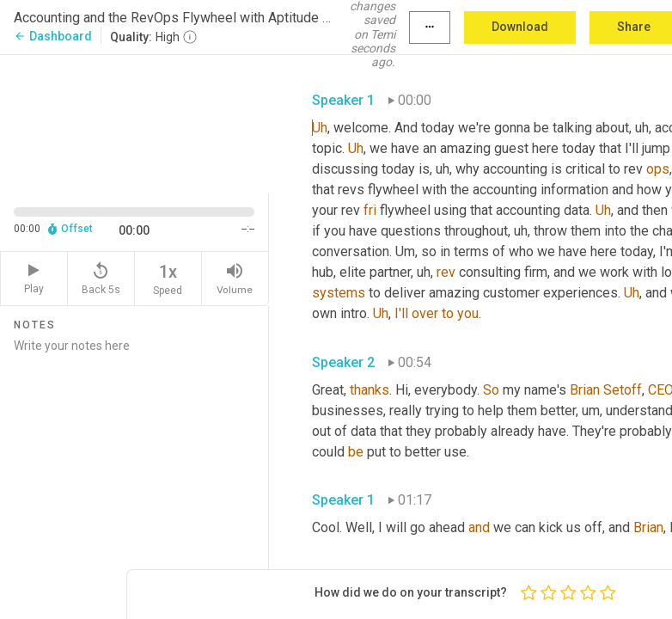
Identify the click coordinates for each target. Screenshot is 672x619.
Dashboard (53, 36)
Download (520, 27)
